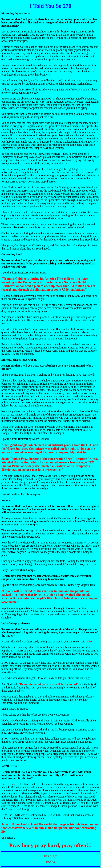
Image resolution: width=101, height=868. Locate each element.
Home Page (50, 856)
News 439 (50, 862)
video (89, 641)
